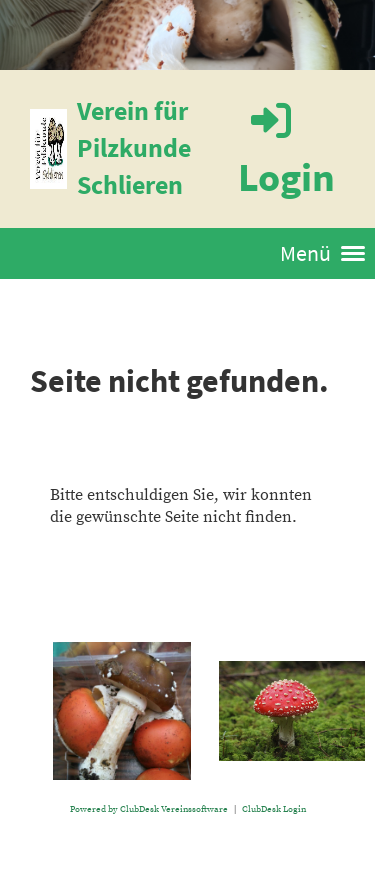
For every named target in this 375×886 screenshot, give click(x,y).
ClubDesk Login (274, 809)
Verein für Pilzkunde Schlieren (134, 147)
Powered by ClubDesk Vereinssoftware (149, 809)
